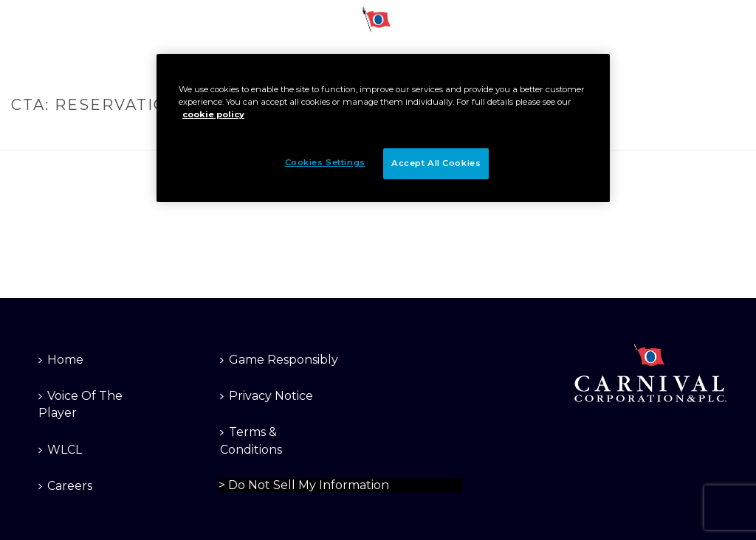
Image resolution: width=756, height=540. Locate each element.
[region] (383, 128)
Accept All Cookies (436, 163)
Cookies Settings (325, 162)
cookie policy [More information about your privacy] (213, 114)
